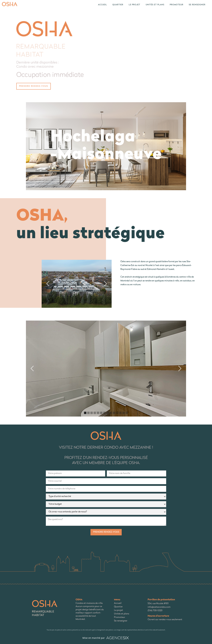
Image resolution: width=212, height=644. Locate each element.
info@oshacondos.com (159, 607)
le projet (135, 5)
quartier (118, 5)
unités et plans (155, 5)
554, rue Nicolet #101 (158, 604)
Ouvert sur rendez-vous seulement (165, 620)
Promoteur (177, 5)
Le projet (118, 610)
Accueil (102, 5)
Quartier (118, 607)
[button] (48, 284)
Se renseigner (197, 5)
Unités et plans (122, 614)
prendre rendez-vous (34, 86)
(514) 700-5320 (155, 611)
